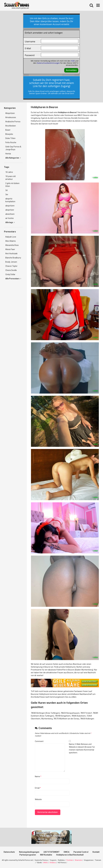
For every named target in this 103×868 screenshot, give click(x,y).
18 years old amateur (10, 178)
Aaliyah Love (11, 237)
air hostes (10, 218)
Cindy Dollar (10, 274)
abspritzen (10, 206)
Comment (39, 741)
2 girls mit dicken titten (12, 185)
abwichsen (10, 214)
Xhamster (78, 860)
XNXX (45, 863)
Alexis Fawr (10, 249)
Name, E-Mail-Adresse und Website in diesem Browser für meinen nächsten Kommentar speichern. (82, 748)
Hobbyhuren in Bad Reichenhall (70, 855)
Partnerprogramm (28, 855)
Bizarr (8, 130)
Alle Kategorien (13, 158)
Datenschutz (9, 852)
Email (38, 788)
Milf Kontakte (46, 855)
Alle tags (10, 222)
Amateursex (11, 117)
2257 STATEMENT (51, 852)
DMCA (67, 852)
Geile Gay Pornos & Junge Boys (13, 148)
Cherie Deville (11, 270)
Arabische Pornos (13, 122)
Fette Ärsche (11, 142)
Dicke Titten (10, 138)
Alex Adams (11, 241)
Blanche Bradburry (13, 258)
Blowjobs (9, 134)
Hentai (8, 154)
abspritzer (10, 210)
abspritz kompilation (10, 200)
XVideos (53, 863)
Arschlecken (11, 126)
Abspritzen (10, 113)
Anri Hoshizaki (11, 254)
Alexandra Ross (12, 245)
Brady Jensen (11, 262)
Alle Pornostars (13, 279)
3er (7, 194)
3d (6, 190)
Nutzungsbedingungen (29, 852)
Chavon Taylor (11, 266)
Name (38, 776)
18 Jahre (9, 172)
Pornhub (70, 860)
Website (38, 799)
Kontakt (96, 852)
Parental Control (81, 852)
